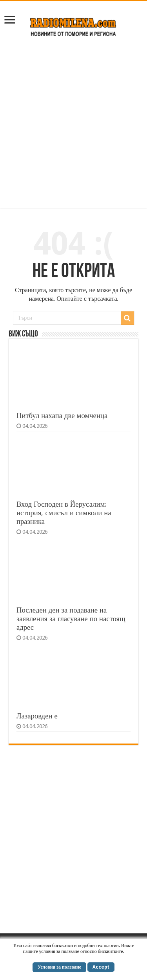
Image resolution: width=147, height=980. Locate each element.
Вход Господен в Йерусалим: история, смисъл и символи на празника (64, 513)
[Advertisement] (73, 126)
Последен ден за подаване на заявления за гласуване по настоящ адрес (71, 619)
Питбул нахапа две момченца (62, 415)
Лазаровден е (37, 716)
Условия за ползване (59, 967)
